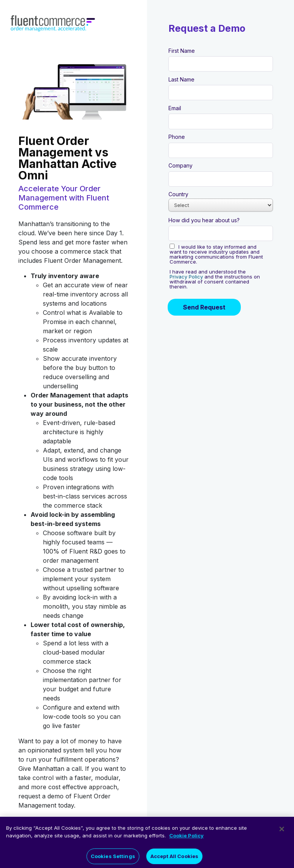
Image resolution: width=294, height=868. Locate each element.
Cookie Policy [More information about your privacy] (186, 838)
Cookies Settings (113, 858)
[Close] (282, 832)
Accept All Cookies (174, 858)
